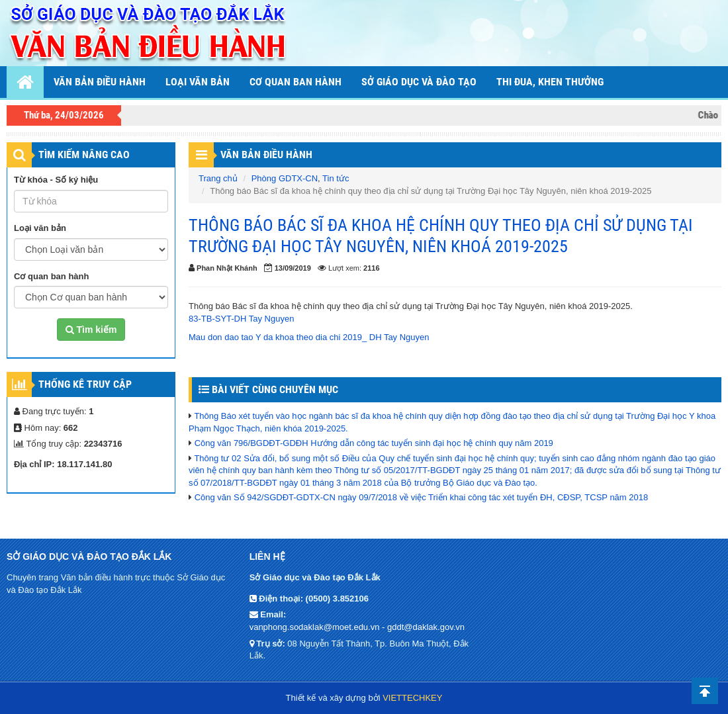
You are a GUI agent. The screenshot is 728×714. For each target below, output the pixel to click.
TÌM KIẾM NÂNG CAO (84, 155)
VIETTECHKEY (412, 698)
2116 (371, 268)
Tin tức (336, 178)
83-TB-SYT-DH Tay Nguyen (241, 319)
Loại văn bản (198, 82)
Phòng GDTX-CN (285, 178)
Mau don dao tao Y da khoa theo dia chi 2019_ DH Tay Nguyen (309, 337)
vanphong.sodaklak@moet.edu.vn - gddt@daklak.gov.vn (357, 627)
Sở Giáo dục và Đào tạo (419, 82)
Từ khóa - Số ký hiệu (56, 180)
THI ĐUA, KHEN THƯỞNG (550, 82)
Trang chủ (218, 178)
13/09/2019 (293, 268)
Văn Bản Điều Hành (266, 155)
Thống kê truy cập (85, 384)
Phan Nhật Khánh (227, 268)
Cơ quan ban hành (296, 82)
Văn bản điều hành (100, 82)
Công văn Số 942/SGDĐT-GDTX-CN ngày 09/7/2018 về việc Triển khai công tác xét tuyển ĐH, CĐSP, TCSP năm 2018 (422, 497)
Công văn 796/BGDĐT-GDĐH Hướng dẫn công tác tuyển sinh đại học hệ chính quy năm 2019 (374, 443)
